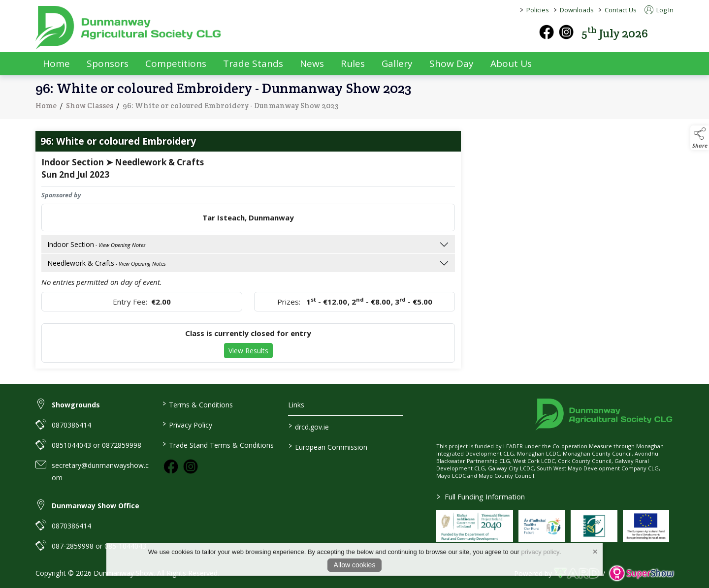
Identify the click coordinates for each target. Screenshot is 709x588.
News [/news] (312, 63)
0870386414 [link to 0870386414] (71, 425)
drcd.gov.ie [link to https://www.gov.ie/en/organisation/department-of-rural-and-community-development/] (309, 426)
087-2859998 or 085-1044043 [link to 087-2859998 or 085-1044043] (99, 546)
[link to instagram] (191, 466)
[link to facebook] (171, 466)
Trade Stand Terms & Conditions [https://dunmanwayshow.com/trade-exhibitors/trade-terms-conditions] (218, 444)
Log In (659, 10)
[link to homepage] (129, 28)
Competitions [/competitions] (176, 63)
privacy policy (540, 552)
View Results (248, 355)
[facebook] (547, 32)
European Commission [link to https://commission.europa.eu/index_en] (328, 446)
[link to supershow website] (641, 573)
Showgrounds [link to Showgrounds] (76, 405)
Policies (538, 10)
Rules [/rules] (353, 63)
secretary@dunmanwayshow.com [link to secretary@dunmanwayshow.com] (100, 471)
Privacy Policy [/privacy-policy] (187, 424)
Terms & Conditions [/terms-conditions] (197, 404)
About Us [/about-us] (511, 63)
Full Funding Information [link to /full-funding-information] (481, 496)
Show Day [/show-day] (451, 63)
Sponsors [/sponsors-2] (108, 63)
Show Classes (90, 109)
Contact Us (621, 10)
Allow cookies (355, 565)
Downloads (577, 10)
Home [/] (56, 63)
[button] (667, 32)
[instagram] (566, 32)
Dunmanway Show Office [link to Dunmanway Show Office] (96, 506)
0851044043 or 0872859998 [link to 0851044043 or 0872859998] (97, 445)
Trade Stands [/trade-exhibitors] (253, 63)
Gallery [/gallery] (397, 63)
